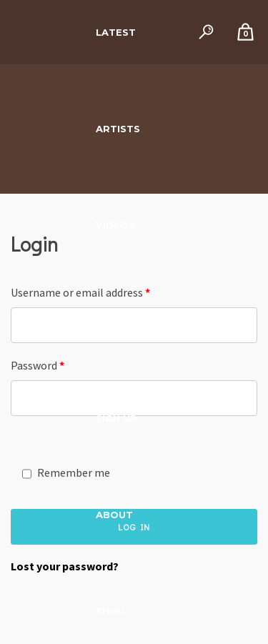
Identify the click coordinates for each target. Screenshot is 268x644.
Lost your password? (65, 566)
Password (38, 365)
